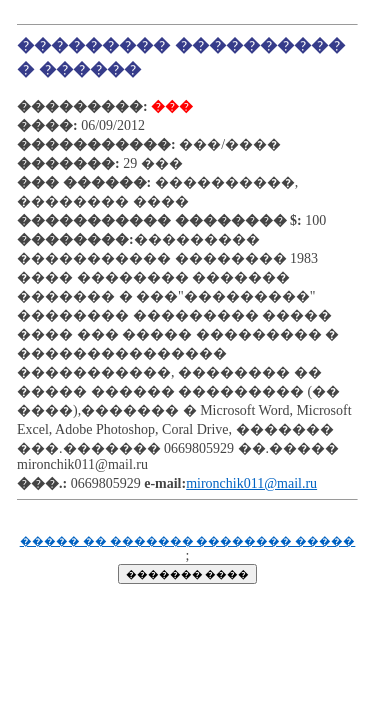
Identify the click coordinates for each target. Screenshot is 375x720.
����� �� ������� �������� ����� (188, 541)
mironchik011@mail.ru (251, 483)
